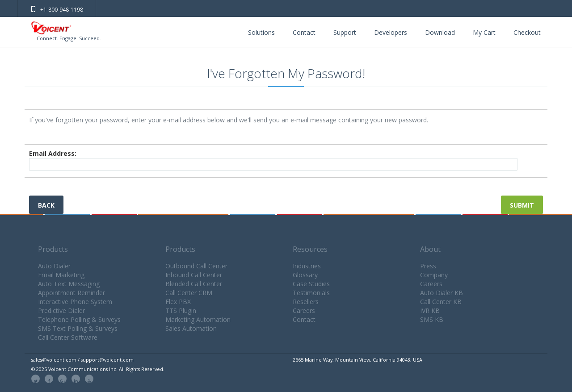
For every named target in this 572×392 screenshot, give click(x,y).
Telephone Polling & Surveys (79, 319)
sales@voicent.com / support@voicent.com (82, 360)
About (430, 249)
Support (345, 32)
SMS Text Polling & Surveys (78, 328)
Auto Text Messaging (69, 284)
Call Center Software (68, 337)
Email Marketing (61, 275)
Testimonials (311, 293)
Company (434, 275)
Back (46, 205)
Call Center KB (441, 302)
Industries (307, 266)
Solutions (261, 32)
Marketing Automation (198, 319)
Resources (310, 249)
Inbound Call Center (194, 275)
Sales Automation (191, 328)
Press (428, 266)
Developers (391, 32)
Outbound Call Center (196, 266)
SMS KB (432, 319)
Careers (304, 311)
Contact (304, 32)
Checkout (527, 32)
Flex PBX (178, 302)
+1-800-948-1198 (57, 10)
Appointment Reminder (71, 293)
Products (53, 249)
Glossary (305, 275)
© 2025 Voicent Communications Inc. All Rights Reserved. (98, 369)
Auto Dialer (54, 266)
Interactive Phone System (75, 302)
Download (440, 32)
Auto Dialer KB (442, 293)
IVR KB (430, 311)
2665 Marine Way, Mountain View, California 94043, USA (357, 360)
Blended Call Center (194, 284)
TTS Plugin (181, 311)
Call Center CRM (189, 293)
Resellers (306, 302)
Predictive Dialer (61, 311)
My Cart (484, 32)
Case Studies (311, 284)
